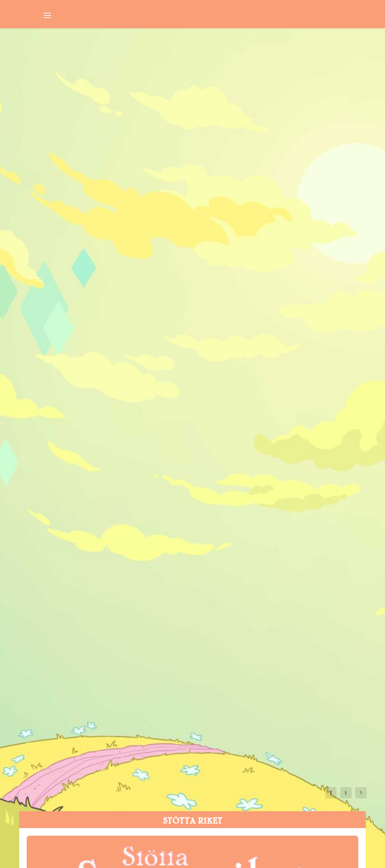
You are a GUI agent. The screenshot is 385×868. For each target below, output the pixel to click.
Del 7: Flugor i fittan (252, 307)
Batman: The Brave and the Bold (123, 71)
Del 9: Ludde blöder (251, 230)
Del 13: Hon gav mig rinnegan (275, 57)
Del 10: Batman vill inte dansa (93, 230)
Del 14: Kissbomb (63, 57)
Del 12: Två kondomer (74, 143)
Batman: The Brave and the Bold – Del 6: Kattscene (99, 419)
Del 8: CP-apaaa (60, 326)
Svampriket (40, 71)
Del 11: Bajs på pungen (258, 134)
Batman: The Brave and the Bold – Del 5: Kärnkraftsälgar (281, 380)
